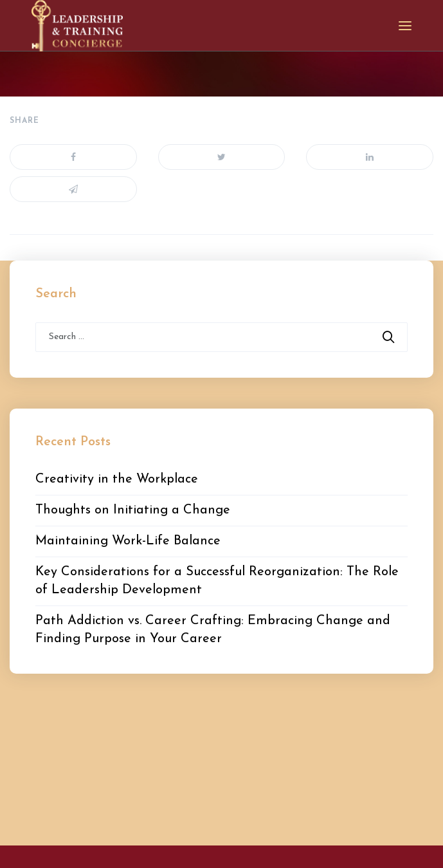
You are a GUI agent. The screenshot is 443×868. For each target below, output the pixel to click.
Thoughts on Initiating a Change (133, 510)
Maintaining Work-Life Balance (128, 541)
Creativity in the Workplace (117, 479)
